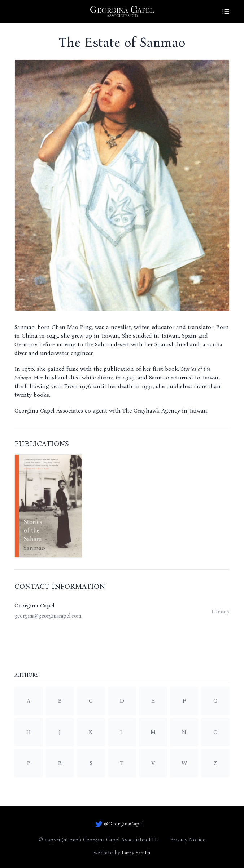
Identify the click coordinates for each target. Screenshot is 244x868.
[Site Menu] (226, 12)
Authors (27, 675)
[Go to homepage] (122, 12)
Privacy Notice (188, 840)
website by (122, 853)
